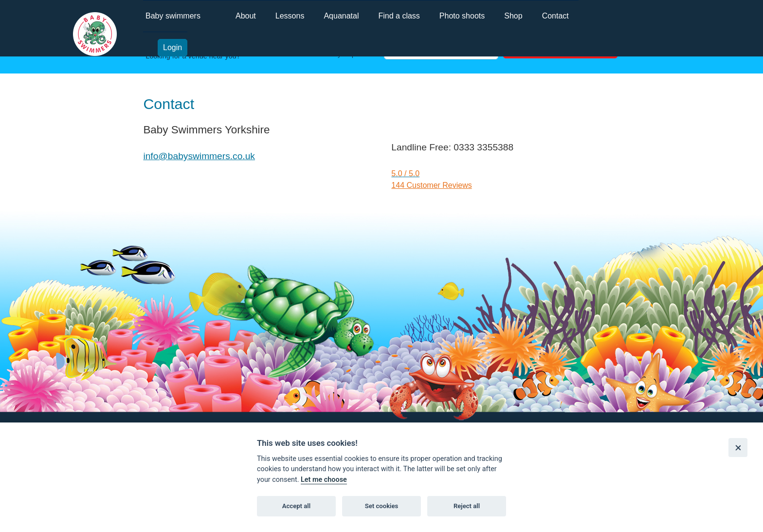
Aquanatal (341, 16)
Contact (555, 16)
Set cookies (382, 506)
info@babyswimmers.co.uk (199, 156)
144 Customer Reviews (431, 185)
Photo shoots (462, 16)
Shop (513, 16)
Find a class (399, 16)
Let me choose (324, 480)
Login (173, 47)
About (246, 16)
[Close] (738, 448)
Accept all (296, 506)
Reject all (467, 506)
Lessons (290, 16)
